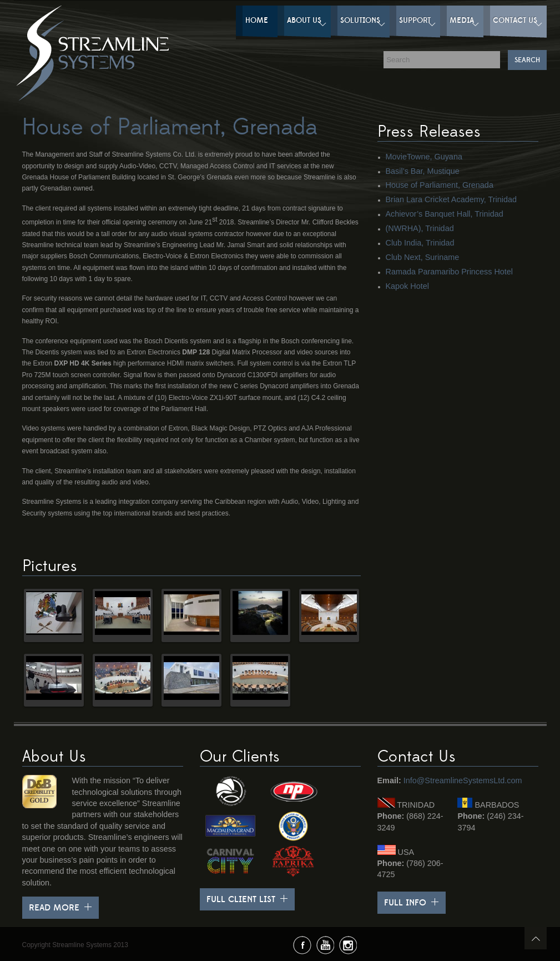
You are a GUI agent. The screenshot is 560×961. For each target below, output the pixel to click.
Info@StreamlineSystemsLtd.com (463, 780)
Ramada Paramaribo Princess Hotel (450, 272)
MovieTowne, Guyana (424, 157)
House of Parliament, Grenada (440, 185)
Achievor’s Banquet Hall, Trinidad (445, 214)
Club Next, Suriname (423, 257)
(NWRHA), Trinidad (420, 228)
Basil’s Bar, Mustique (423, 171)
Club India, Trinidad (420, 243)
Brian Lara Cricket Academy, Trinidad (451, 199)
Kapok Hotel (407, 286)
